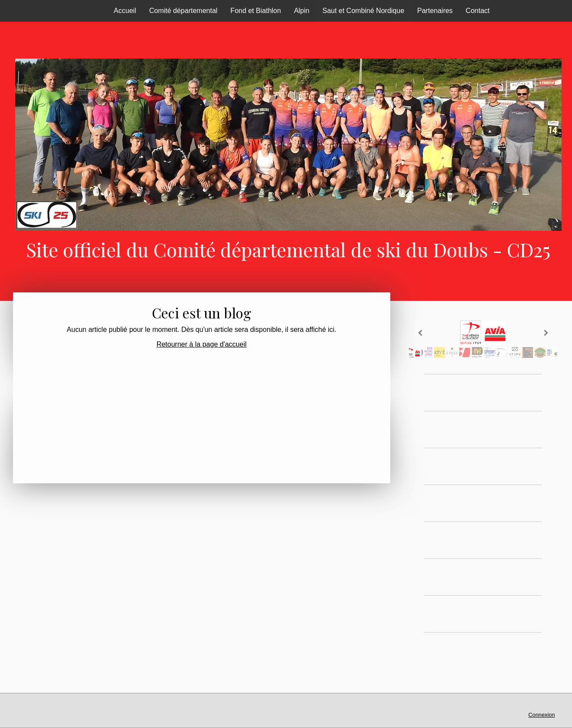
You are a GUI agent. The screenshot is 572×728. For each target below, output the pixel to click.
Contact (478, 11)
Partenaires (435, 11)
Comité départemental (183, 11)
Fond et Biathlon (256, 11)
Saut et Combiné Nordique (363, 11)
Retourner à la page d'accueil (202, 344)
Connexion (541, 715)
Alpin (302, 11)
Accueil (125, 11)
